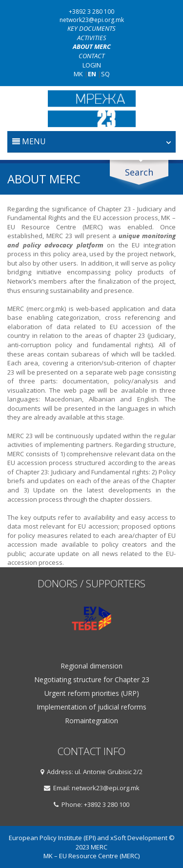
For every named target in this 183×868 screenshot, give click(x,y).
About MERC (92, 46)
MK (78, 74)
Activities (92, 38)
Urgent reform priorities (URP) (92, 693)
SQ (105, 74)
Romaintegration (91, 721)
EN (92, 74)
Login (92, 65)
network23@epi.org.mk (92, 20)
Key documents (91, 28)
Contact (91, 56)
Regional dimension (91, 666)
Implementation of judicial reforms (91, 707)
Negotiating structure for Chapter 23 (92, 680)
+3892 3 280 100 (91, 11)
